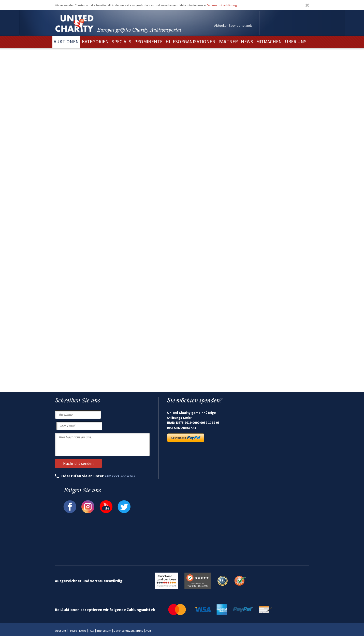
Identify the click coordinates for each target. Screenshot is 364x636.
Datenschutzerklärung (222, 5)
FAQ (91, 631)
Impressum (104, 631)
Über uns (61, 631)
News (83, 631)
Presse (73, 631)
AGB (148, 631)
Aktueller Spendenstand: (233, 25)
